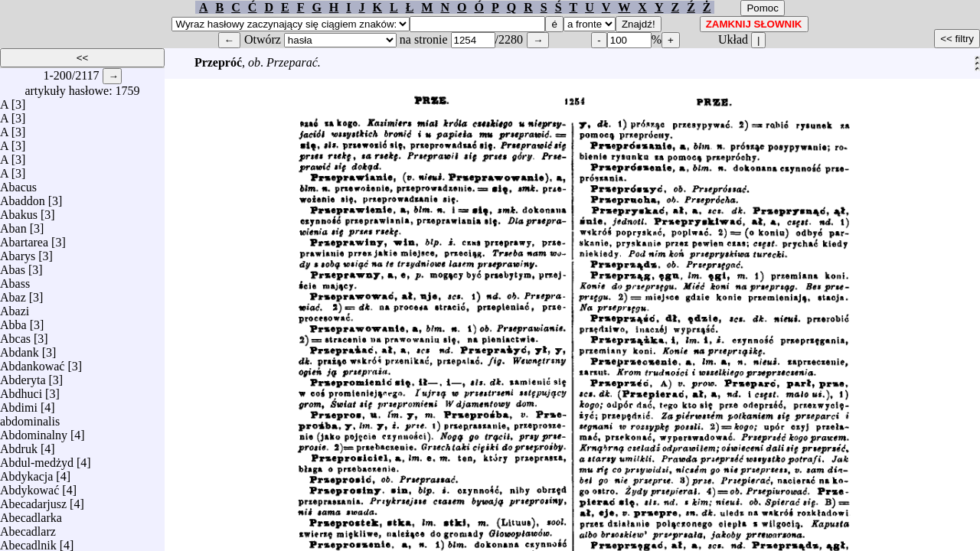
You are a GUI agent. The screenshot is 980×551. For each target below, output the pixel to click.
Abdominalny (34, 431)
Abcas (15, 335)
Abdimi (19, 404)
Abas (13, 266)
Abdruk (19, 445)
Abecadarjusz (33, 500)
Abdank (20, 349)
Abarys (18, 252)
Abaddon (23, 197)
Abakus (19, 211)
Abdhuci (21, 390)
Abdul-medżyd (37, 459)
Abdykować (29, 486)
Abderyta (23, 376)
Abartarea (24, 238)
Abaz (13, 293)
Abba (13, 321)
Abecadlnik (28, 541)
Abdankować (32, 362)
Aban (13, 225)
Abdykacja (26, 473)
